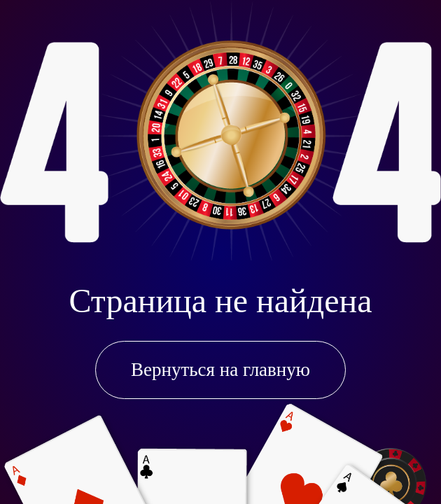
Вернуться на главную (220, 370)
